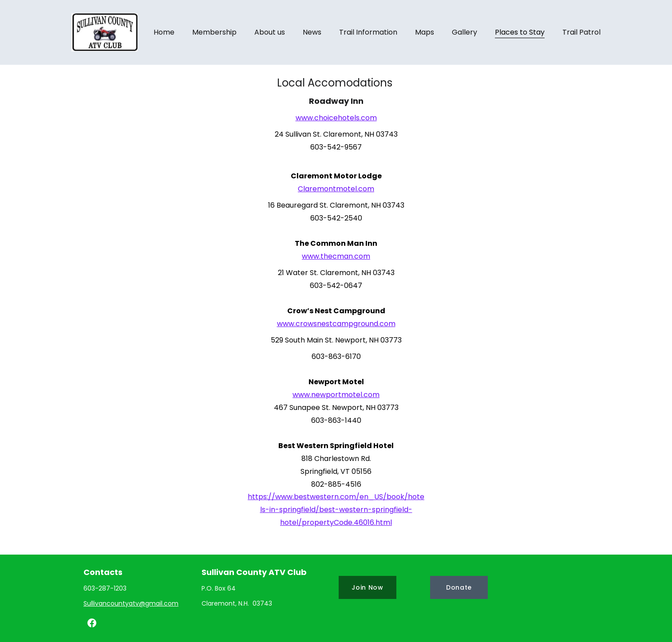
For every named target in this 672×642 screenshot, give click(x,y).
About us (270, 32)
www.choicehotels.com (336, 118)
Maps (425, 32)
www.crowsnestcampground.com (336, 324)
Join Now (368, 587)
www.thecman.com (336, 256)
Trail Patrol (581, 32)
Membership (214, 32)
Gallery (464, 32)
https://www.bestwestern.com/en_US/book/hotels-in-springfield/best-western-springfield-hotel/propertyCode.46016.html (336, 510)
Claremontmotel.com (336, 189)
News (312, 32)
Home (164, 32)
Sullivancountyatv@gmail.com (131, 603)
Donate (459, 587)
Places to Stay (520, 32)
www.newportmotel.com (336, 395)
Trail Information (368, 32)
